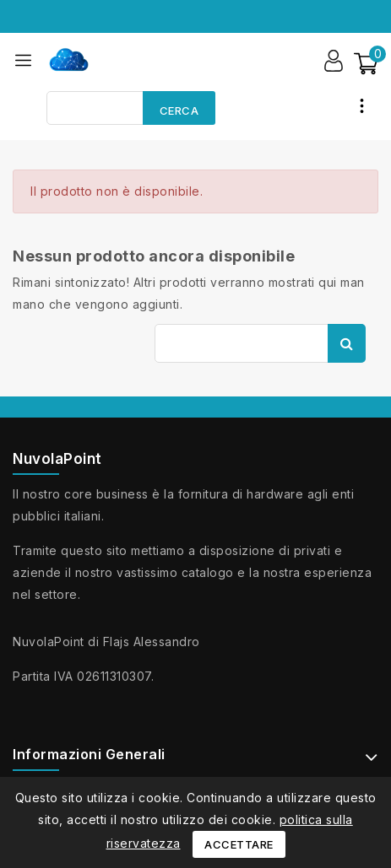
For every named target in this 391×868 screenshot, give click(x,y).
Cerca (179, 111)
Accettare (239, 844)
